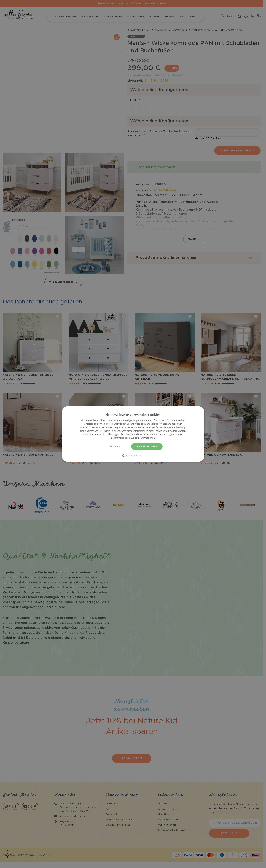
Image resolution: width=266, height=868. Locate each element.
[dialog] (133, 434)
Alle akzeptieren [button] (147, 447)
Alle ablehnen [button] (116, 447)
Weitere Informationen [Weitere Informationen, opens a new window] (143, 438)
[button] (133, 455)
